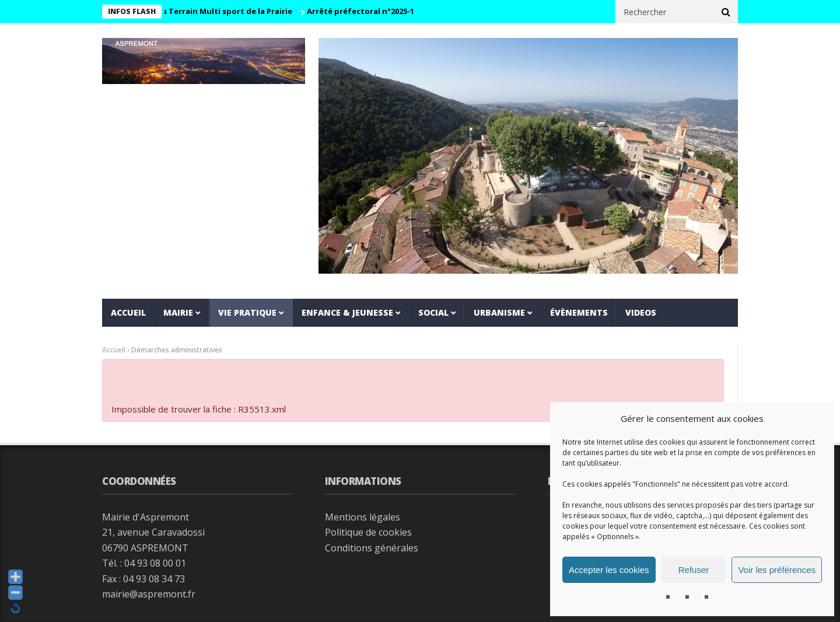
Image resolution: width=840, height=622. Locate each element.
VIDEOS (641, 312)
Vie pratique (247, 312)
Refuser (694, 570)
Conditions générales (372, 548)
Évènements (579, 312)
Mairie (178, 312)
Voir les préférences (777, 570)
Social (433, 312)
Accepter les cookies (609, 570)
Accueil (128, 312)
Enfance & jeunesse (347, 312)
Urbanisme (499, 312)
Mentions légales (363, 517)
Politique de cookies (368, 532)
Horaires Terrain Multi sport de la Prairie (216, 11)
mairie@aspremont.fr (149, 594)
